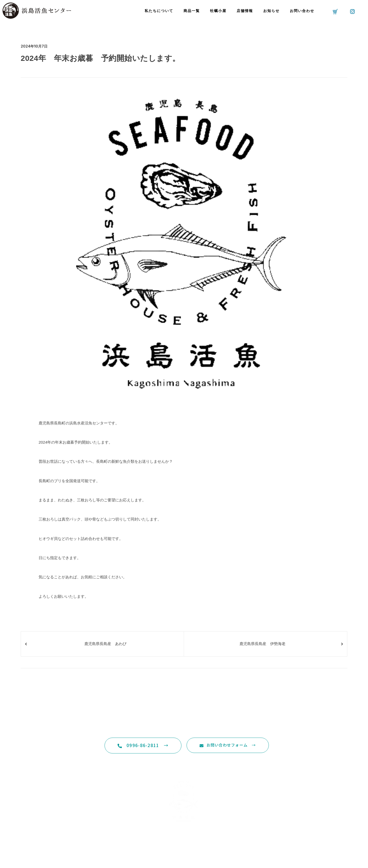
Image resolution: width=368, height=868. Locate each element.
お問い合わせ (302, 11)
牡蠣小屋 (218, 11)
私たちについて (159, 11)
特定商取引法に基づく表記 (184, 850)
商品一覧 (192, 11)
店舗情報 (245, 11)
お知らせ (271, 11)
